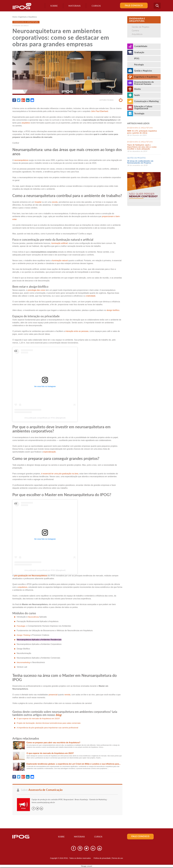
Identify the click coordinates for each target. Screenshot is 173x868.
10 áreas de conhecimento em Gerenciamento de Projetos (140, 162)
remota (67, 695)
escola (55, 202)
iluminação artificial (60, 243)
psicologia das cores (36, 290)
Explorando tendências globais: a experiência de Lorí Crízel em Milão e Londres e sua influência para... (74, 764)
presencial (53, 695)
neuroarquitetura (21, 160)
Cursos (100, 837)
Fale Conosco (134, 5)
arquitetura (23, 587)
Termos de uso (117, 859)
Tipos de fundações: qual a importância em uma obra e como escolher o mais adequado (142, 147)
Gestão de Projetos (141, 27)
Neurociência (33, 617)
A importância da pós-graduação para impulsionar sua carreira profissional (48, 728)
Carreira (135, 30)
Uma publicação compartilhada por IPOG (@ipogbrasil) (45, 418)
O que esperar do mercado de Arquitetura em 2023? (39, 718)
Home (15, 17)
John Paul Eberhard (100, 111)
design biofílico (113, 310)
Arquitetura (137, 34)
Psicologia (21, 626)
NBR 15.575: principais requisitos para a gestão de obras (142, 132)
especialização (49, 452)
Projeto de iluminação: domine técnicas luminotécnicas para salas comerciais (50, 723)
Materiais (74, 6)
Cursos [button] (96, 6)
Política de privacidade (102, 859)
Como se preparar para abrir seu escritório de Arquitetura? (53, 743)
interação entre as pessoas (77, 331)
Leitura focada (111, 100)
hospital (38, 202)
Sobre (53, 6)
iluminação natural (60, 261)
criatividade (91, 296)
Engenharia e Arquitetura (28, 17)
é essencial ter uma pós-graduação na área (60, 474)
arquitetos (26, 123)
